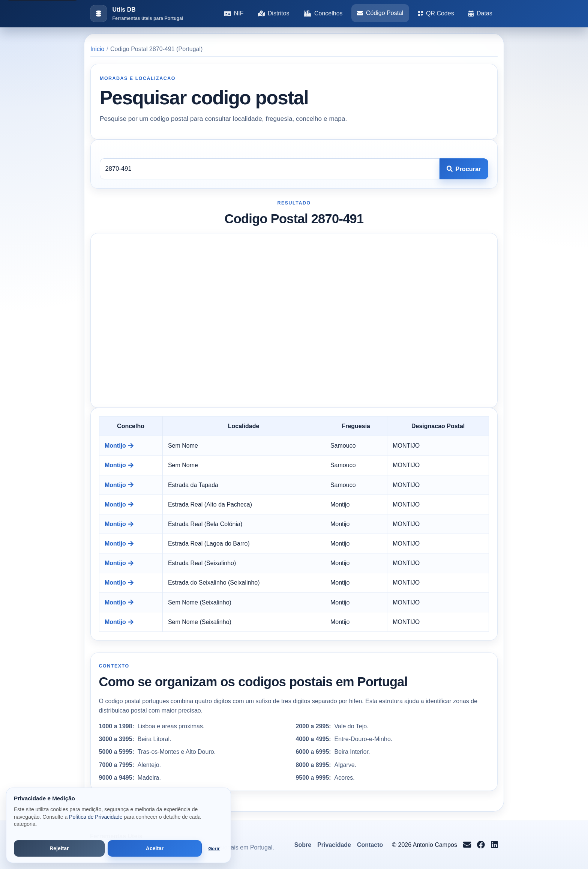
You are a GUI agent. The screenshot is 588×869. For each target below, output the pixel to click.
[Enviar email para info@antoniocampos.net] (467, 845)
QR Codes (436, 13)
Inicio (97, 49)
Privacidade (334, 845)
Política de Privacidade (96, 817)
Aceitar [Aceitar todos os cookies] (155, 848)
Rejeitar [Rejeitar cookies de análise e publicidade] (59, 848)
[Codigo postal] (270, 169)
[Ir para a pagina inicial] (136, 14)
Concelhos (323, 13)
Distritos (274, 13)
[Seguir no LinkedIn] (494, 845)
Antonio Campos (435, 845)
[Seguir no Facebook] (481, 845)
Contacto (370, 845)
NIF (234, 13)
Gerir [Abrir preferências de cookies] (214, 849)
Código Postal (380, 13)
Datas (480, 13)
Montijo (119, 446)
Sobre (303, 845)
